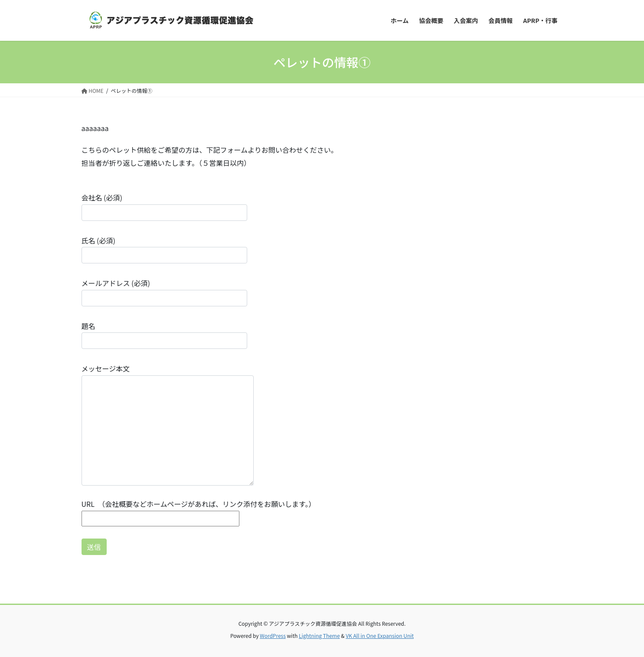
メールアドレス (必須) (164, 292)
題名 (164, 335)
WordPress (273, 636)
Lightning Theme (319, 636)
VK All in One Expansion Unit (380, 636)
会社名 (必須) (164, 206)
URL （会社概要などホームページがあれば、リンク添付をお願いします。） (199, 511)
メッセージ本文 (168, 424)
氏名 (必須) (164, 249)
